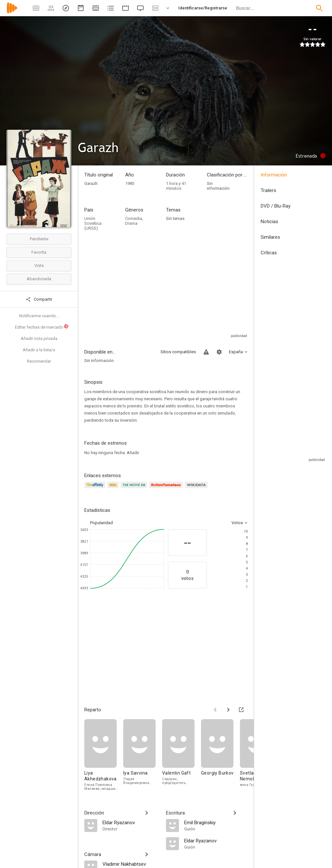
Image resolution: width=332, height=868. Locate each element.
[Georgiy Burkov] (220, 755)
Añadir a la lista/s (39, 350)
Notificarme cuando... (39, 316)
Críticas (269, 253)
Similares (270, 237)
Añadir (133, 453)
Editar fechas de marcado (42, 327)
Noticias (269, 222)
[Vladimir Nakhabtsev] (131, 864)
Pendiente (39, 239)
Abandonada (39, 279)
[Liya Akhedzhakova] (104, 755)
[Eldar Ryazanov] (131, 822)
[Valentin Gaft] (182, 755)
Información (274, 175)
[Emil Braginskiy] (216, 822)
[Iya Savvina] (143, 755)
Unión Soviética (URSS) (93, 223)
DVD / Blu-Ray (276, 206)
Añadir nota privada (39, 338)
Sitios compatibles (178, 352)
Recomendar (39, 361)
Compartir (39, 299)
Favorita (39, 252)
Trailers (268, 190)
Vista (39, 265)
